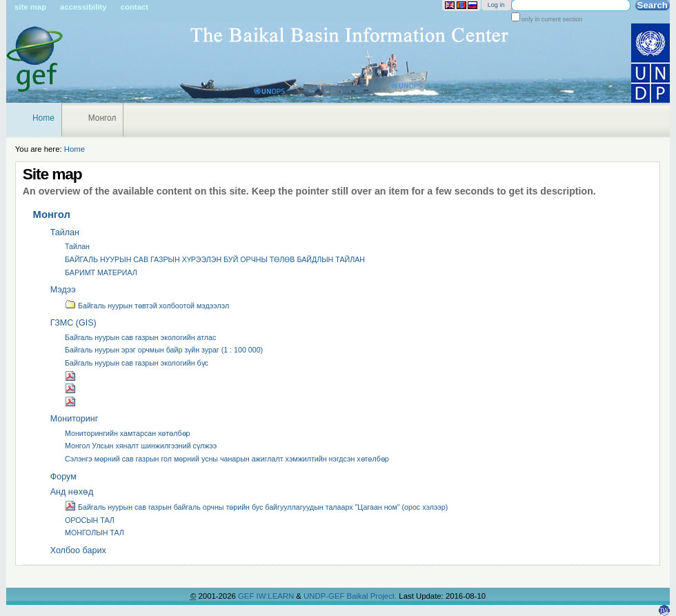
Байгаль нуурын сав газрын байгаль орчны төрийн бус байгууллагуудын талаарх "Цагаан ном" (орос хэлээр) (256, 506)
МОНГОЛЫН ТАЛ (95, 533)
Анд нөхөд (72, 492)
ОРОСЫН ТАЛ (90, 520)
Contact (135, 7)
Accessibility (83, 7)
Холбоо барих (78, 550)
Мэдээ (63, 290)
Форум (63, 477)
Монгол (102, 118)
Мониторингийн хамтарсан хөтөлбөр (127, 433)
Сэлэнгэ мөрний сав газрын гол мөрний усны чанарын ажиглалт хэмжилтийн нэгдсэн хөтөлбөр (227, 459)
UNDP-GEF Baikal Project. (351, 596)
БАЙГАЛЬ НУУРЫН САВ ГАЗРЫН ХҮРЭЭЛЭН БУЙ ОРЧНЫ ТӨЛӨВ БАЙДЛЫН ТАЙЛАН (215, 259)
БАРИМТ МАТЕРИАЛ (101, 272)
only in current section (551, 19)
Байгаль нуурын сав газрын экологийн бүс (137, 363)
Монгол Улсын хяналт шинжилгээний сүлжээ (141, 446)
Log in (496, 5)
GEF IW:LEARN (267, 596)
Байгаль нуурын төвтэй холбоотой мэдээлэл (147, 304)
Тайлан (65, 232)
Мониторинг (74, 419)
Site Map (30, 7)
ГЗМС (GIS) (73, 323)
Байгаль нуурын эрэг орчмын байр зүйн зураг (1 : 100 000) (164, 350)
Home (43, 118)
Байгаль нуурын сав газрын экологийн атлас (140, 337)
